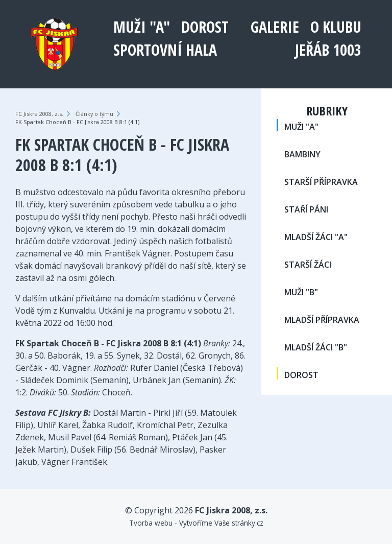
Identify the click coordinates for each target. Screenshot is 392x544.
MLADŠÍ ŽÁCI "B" (316, 347)
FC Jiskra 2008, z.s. (39, 114)
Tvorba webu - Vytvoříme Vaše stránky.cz (196, 523)
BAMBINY (302, 154)
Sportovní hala (165, 50)
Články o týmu (94, 114)
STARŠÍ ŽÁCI (308, 265)
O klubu (336, 27)
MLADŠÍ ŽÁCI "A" (316, 237)
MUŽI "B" (301, 292)
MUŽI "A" (142, 27)
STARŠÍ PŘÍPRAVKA (321, 182)
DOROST (205, 27)
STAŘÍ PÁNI (306, 209)
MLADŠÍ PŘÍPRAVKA (322, 320)
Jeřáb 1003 (328, 50)
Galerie (275, 27)
